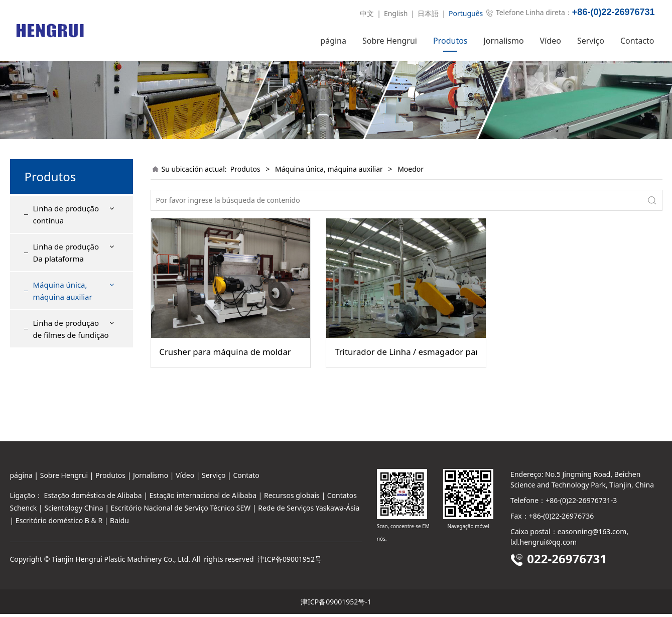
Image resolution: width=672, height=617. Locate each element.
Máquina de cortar (72, 339)
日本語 (428, 13)
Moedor (54, 375)
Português (466, 13)
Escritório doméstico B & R (59, 524)
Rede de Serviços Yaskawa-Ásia (309, 511)
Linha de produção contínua (66, 232)
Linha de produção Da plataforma (66, 271)
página (333, 41)
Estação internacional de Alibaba (203, 498)
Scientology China (74, 511)
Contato (246, 478)
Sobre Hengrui (390, 41)
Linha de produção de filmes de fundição (71, 406)
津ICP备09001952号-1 (336, 605)
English (396, 13)
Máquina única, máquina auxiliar (63, 309)
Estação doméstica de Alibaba (93, 498)
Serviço (591, 41)
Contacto (637, 41)
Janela (51, 357)
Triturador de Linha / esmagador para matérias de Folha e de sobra (406, 370)
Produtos (450, 41)
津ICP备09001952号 (290, 562)
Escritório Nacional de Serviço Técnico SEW (181, 511)
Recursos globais (292, 498)
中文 (367, 13)
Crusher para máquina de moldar (225, 370)
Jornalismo (504, 41)
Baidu (119, 524)
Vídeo (551, 41)
